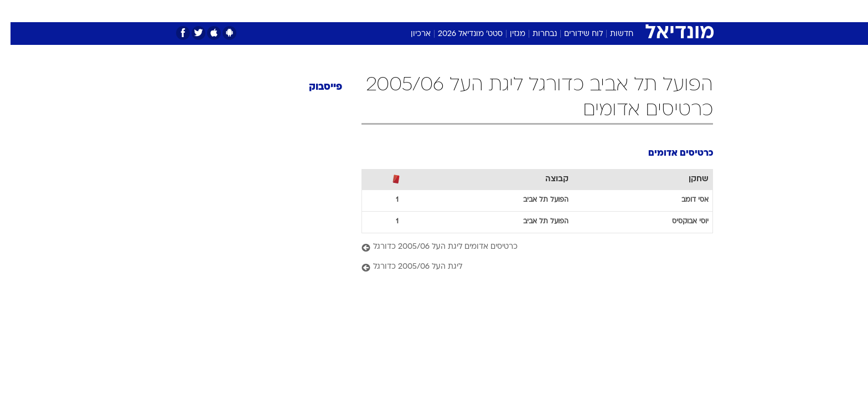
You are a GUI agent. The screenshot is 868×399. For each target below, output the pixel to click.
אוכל (441, 11)
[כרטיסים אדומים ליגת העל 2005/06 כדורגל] (527, 247)
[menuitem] (644, 11)
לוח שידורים (573, 34)
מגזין (507, 34)
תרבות (535, 11)
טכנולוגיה (327, 11)
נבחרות (534, 34)
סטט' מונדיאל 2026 (460, 34)
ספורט (614, 11)
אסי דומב (684, 200)
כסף (470, 11)
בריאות (406, 11)
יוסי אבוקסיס (680, 222)
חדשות (651, 11)
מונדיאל (575, 11)
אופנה (286, 11)
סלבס (500, 11)
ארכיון (410, 34)
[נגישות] (15, 11)
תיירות (369, 11)
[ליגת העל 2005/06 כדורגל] (527, 267)
